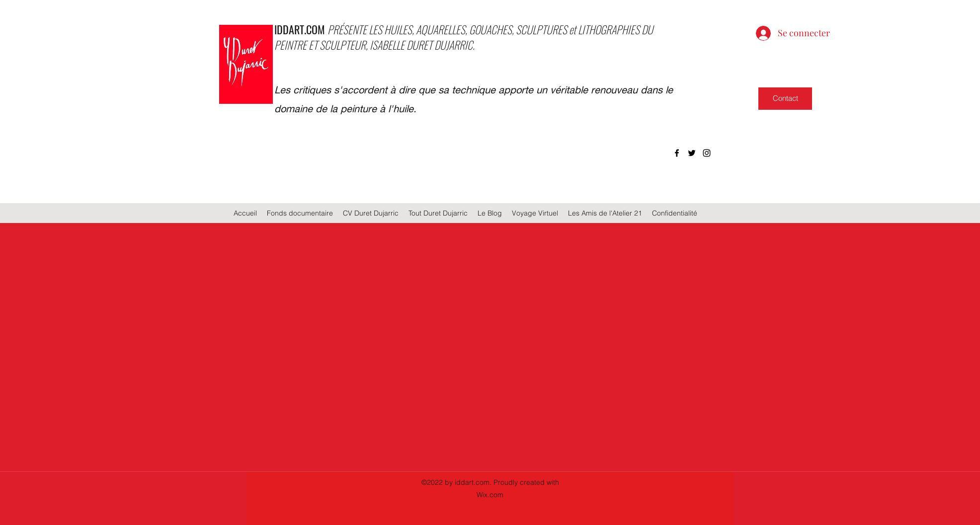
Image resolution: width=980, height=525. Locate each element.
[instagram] (707, 153)
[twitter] (692, 153)
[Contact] (785, 99)
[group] (490, 297)
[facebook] (677, 153)
